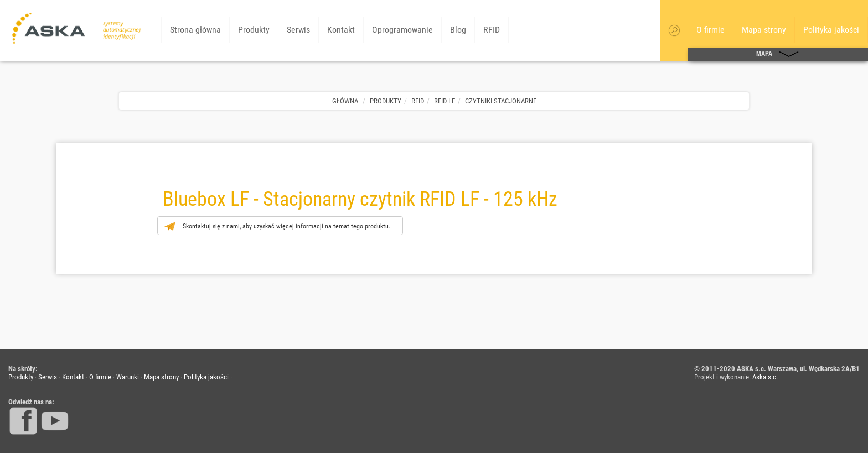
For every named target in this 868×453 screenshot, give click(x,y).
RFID (492, 30)
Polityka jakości (831, 30)
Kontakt (341, 30)
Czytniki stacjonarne (501, 101)
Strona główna (195, 30)
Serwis (298, 30)
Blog (458, 30)
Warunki (128, 377)
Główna (345, 101)
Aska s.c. (765, 377)
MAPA (778, 54)
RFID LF (445, 101)
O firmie (711, 30)
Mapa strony (764, 30)
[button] (674, 30)
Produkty (254, 30)
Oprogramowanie (402, 30)
